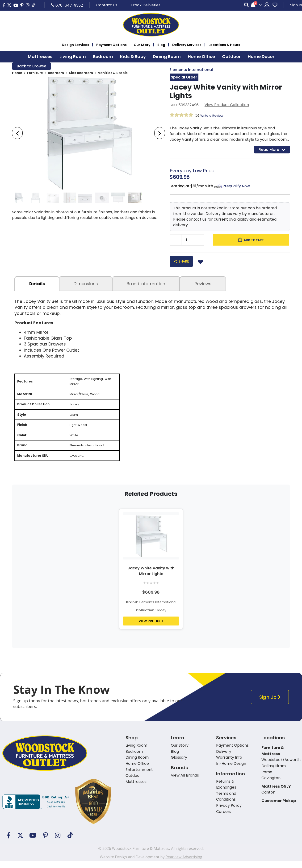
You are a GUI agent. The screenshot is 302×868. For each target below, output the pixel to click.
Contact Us (107, 5)
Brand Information (146, 285)
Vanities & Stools (113, 74)
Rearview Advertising (184, 864)
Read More (272, 150)
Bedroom (56, 74)
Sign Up (271, 704)
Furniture (35, 74)
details (37, 285)
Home (17, 74)
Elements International (191, 70)
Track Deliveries (146, 5)
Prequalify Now (236, 187)
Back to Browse (31, 66)
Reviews (203, 285)
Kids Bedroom (81, 74)
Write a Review (213, 116)
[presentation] (17, 134)
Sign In (296, 5)
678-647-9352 (67, 5)
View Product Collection (227, 105)
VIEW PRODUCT (151, 628)
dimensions (86, 285)
